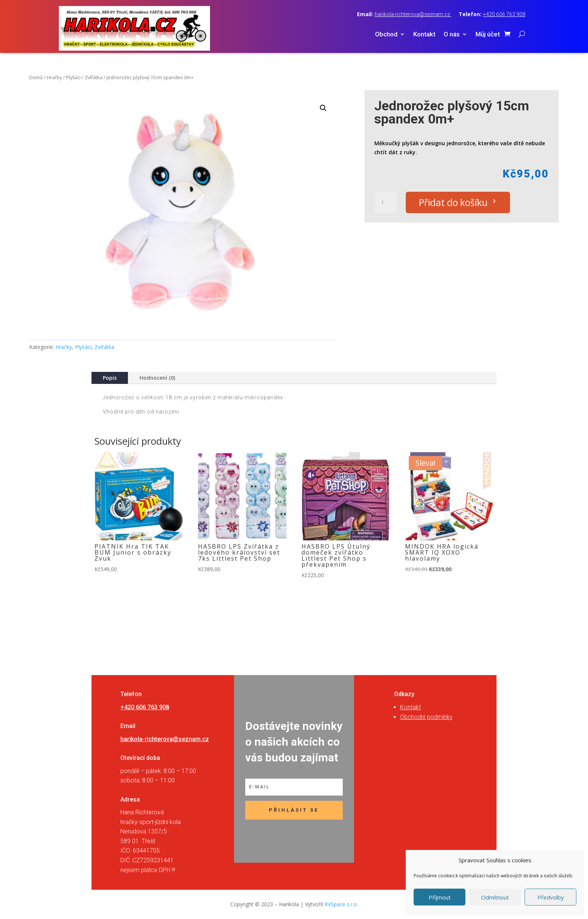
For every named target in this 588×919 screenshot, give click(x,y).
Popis (110, 378)
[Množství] (385, 203)
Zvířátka (94, 77)
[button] (323, 108)
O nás (452, 35)
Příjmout (440, 897)
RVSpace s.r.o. (341, 904)
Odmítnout (495, 897)
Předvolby (551, 897)
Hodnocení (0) (157, 378)
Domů (36, 77)
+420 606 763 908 (504, 14)
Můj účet (488, 35)
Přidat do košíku (454, 202)
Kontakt (424, 35)
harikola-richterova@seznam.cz (413, 14)
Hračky (54, 77)
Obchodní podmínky (426, 717)
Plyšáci (73, 77)
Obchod (386, 35)
